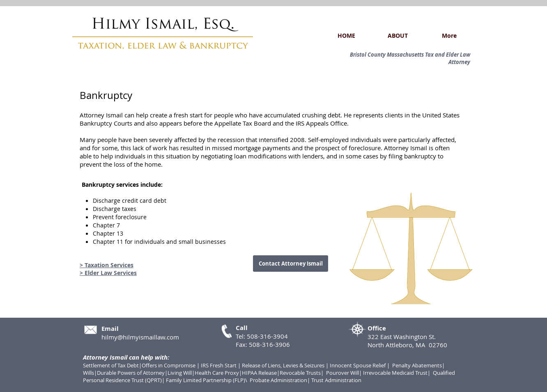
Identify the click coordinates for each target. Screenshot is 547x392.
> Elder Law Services (108, 273)
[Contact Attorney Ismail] (291, 264)
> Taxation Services (107, 265)
